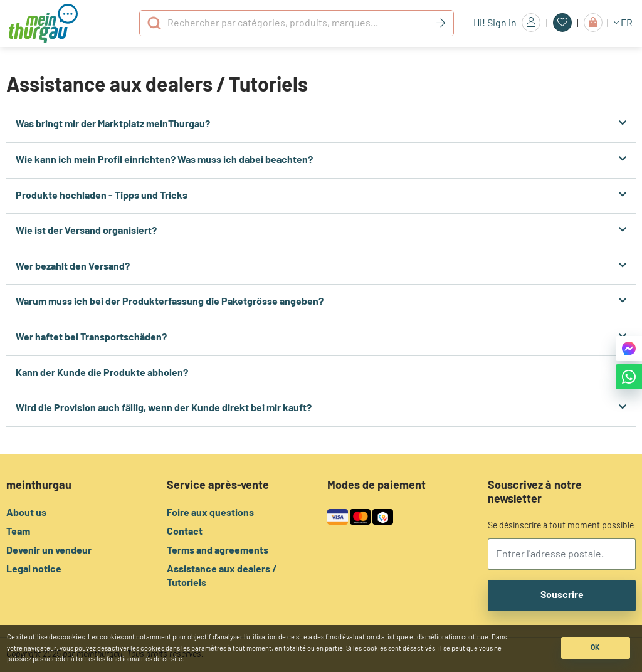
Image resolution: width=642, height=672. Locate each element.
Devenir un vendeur (49, 550)
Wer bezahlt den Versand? (321, 266)
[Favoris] (562, 23)
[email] (562, 554)
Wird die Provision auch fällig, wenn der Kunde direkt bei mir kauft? (321, 408)
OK (595, 648)
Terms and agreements (218, 550)
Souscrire (562, 595)
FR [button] (623, 23)
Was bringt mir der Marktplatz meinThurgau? (321, 124)
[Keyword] (441, 23)
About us (26, 513)
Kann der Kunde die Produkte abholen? (321, 373)
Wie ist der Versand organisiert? (321, 230)
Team (18, 532)
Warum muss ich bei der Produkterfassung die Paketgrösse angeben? (321, 301)
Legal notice (34, 569)
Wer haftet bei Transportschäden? (321, 337)
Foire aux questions (210, 513)
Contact (185, 532)
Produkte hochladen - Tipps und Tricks (321, 195)
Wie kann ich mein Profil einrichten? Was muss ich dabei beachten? (321, 160)
